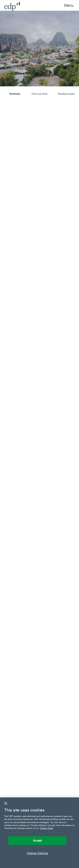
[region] (39, 833)
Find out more (39, 94)
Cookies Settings (37, 853)
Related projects (67, 94)
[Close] (6, 803)
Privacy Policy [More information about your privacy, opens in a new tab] (47, 828)
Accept (37, 840)
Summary (15, 94)
